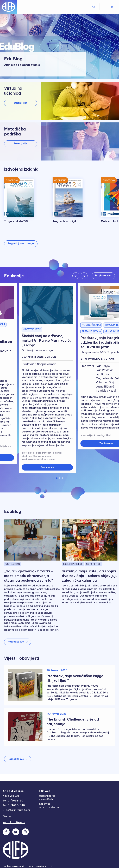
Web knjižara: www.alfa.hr (47, 798)
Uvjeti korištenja (37, 866)
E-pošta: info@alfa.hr (17, 810)
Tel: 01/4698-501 (13, 801)
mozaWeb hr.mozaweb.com (49, 806)
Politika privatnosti (14, 866)
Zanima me (47, 467)
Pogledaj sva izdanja (21, 243)
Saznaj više (21, 103)
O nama (8, 816)
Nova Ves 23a (11, 796)
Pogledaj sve (103, 276)
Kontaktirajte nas (14, 822)
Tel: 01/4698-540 (14, 805)
